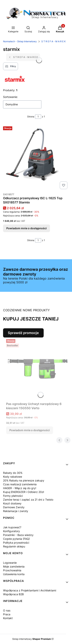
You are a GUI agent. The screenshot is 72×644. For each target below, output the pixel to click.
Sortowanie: (10, 97)
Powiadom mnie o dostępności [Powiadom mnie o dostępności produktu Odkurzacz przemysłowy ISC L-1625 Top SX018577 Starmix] (27, 228)
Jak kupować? (12, 527)
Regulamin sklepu (14, 546)
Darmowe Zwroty (14, 507)
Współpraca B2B (13, 594)
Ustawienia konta (14, 574)
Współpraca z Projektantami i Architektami (30, 590)
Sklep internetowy (32, 639)
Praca (7, 614)
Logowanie (10, 563)
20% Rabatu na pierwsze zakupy (24, 480)
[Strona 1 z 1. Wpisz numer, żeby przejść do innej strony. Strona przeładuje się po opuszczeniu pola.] (38, 117)
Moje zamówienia (14, 566)
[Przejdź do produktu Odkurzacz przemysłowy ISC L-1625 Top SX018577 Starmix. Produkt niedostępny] (36, 158)
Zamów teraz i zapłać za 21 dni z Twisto (28, 500)
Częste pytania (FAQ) (16, 539)
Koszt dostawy (12, 503)
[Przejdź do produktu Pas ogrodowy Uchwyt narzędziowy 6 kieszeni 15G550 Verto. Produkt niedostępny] (38, 369)
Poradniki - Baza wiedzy (18, 535)
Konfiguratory (11, 531)
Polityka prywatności (16, 543)
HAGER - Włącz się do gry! (20, 488)
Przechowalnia (12, 570)
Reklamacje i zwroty (16, 511)
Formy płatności (13, 496)
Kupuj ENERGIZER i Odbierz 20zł (23, 492)
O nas (7, 610)
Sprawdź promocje (23, 333)
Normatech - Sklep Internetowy (20, 41)
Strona (31, 117)
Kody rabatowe (13, 477)
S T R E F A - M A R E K (54, 41)
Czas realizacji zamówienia (20, 484)
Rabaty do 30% (13, 473)
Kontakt (8, 618)
